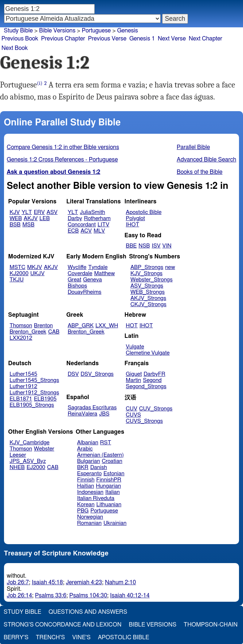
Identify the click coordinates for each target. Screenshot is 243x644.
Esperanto (90, 474)
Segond (152, 380)
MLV (99, 231)
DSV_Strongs (97, 374)
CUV (132, 409)
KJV (15, 212)
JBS (104, 414)
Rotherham (97, 218)
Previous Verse (107, 39)
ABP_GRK (81, 326)
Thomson (21, 326)
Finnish (86, 480)
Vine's (81, 637)
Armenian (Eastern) (101, 455)
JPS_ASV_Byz (28, 461)
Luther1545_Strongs (34, 380)
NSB (144, 246)
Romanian (89, 523)
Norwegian (90, 517)
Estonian (114, 474)
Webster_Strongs (152, 280)
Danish (99, 467)
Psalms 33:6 (51, 596)
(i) (40, 83)
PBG (83, 511)
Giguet (134, 374)
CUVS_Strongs (144, 421)
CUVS (133, 415)
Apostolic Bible (124, 637)
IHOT (132, 225)
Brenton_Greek (28, 332)
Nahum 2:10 (120, 582)
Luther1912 (23, 387)
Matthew (104, 274)
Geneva (93, 280)
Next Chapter (205, 39)
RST (106, 443)
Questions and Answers (88, 612)
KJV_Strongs (146, 274)
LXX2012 (21, 338)
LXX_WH (107, 326)
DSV (73, 374)
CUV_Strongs (156, 409)
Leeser (18, 455)
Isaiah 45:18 (47, 582)
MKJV (35, 267)
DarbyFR (154, 374)
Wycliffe (77, 267)
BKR (83, 467)
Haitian (86, 486)
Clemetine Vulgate (148, 353)
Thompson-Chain (211, 625)
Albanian (88, 443)
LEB (44, 218)
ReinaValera (83, 414)
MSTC (17, 267)
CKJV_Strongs (148, 305)
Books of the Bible (200, 172)
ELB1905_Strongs (32, 405)
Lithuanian (109, 505)
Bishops (77, 286)
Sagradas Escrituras (92, 408)
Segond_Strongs (146, 387)
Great (75, 280)
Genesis (128, 31)
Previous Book (20, 39)
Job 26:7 (18, 582)
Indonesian (91, 492)
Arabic (85, 449)
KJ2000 (19, 274)
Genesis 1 (142, 39)
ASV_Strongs (147, 286)
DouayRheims (85, 292)
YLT (27, 212)
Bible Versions (57, 31)
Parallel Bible (193, 147)
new (170, 267)
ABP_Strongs (147, 267)
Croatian (112, 461)
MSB (28, 225)
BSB (15, 225)
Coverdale (80, 274)
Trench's (50, 637)
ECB (73, 231)
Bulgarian (89, 461)
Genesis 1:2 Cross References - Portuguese (62, 160)
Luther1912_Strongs (34, 393)
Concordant (82, 225)
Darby (75, 218)
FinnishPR (109, 480)
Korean (86, 505)
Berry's (16, 637)
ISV (156, 246)
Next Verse (172, 39)
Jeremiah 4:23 (84, 582)
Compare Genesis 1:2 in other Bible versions (63, 147)
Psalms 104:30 (88, 596)
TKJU (17, 280)
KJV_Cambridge (30, 443)
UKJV (37, 274)
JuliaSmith (92, 212)
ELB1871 (21, 399)
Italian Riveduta (96, 498)
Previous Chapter (63, 39)
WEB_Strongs (148, 292)
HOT (132, 326)
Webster (44, 449)
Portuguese (96, 31)
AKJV (31, 218)
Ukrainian (115, 523)
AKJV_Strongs (148, 298)
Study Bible (18, 31)
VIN (167, 246)
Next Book (15, 48)
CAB (54, 332)
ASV (52, 212)
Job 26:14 (20, 596)
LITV (103, 225)
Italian (113, 492)
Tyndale (98, 267)
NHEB (17, 467)
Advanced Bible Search (206, 160)
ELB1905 (45, 399)
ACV (86, 231)
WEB (16, 218)
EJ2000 (36, 467)
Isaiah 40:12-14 (130, 596)
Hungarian (108, 486)
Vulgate (135, 347)
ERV (39, 212)
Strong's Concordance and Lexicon (62, 625)
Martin (133, 380)
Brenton (43, 326)
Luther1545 (23, 374)
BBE (131, 246)
